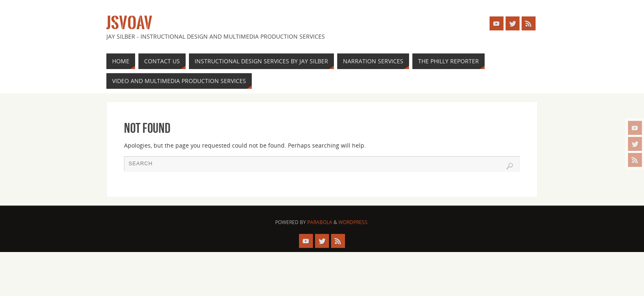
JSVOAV (129, 23)
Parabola (320, 222)
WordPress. (354, 222)
